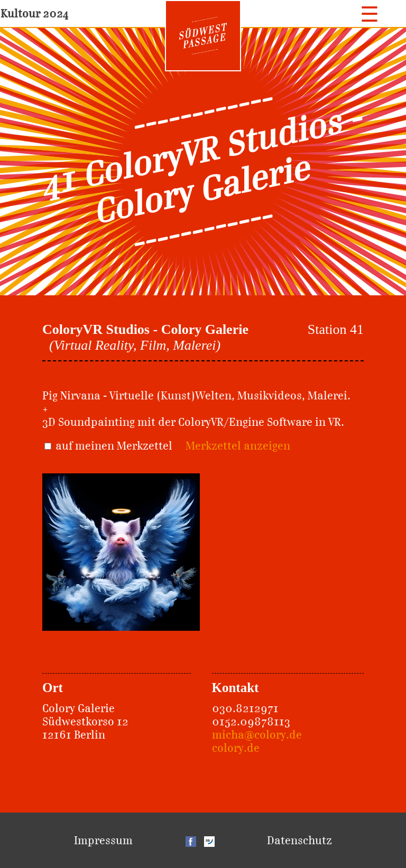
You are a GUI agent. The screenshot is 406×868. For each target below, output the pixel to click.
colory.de (236, 748)
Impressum (103, 840)
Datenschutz (299, 840)
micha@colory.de (257, 735)
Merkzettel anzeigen (238, 446)
